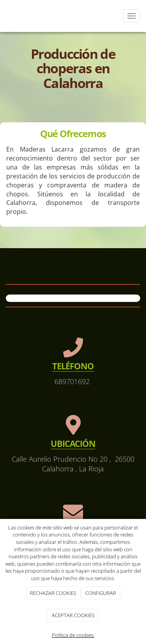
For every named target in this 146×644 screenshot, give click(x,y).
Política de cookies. (73, 635)
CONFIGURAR (101, 593)
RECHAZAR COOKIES (53, 593)
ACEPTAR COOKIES (73, 615)
